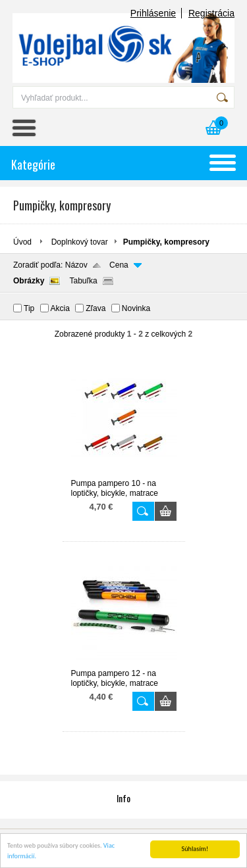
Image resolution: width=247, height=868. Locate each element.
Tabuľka (83, 281)
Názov (76, 265)
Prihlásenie (153, 13)
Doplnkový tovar (80, 242)
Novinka (136, 308)
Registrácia (211, 13)
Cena (119, 265)
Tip (29, 308)
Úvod (22, 242)
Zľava (96, 308)
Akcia (60, 308)
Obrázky (29, 281)
